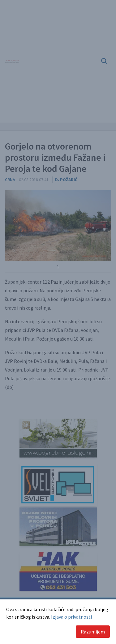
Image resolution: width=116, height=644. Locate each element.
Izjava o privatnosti (71, 617)
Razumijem (93, 632)
